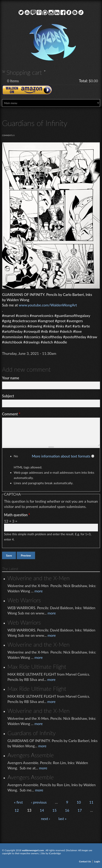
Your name (11, 378)
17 (80, 810)
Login (97, 861)
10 (79, 802)
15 (55, 810)
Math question (17, 515)
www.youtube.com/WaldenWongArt (48, 305)
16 (67, 810)
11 (91, 802)
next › (46, 819)
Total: (83, 81)
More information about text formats (61, 456)
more (39, 591)
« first (18, 802)
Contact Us (85, 861)
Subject (8, 396)
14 (42, 810)
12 (17, 810)
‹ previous (39, 802)
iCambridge (55, 853)
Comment (11, 414)
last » (62, 819)
